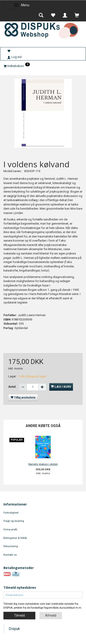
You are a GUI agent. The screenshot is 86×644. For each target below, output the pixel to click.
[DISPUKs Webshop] (43, 30)
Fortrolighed (11, 513)
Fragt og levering (14, 521)
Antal (12, 387)
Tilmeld (19, 615)
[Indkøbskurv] (43, 66)
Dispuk (14, 629)
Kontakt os (10, 555)
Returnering (11, 546)
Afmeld (51, 615)
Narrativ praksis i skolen (43, 464)
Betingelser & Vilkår (15, 538)
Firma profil (10, 529)
